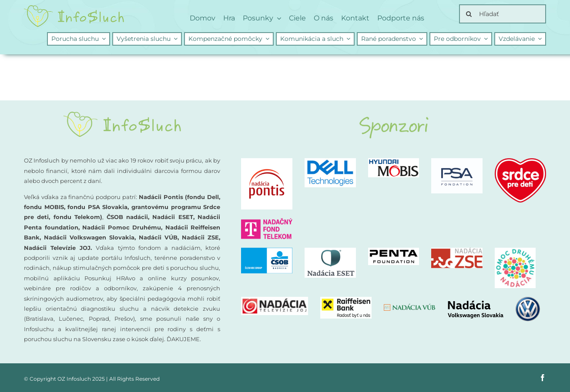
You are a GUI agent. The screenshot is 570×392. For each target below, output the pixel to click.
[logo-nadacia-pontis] (267, 161)
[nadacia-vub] (409, 307)
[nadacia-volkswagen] (494, 300)
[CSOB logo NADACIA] (267, 251)
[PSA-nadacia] (457, 161)
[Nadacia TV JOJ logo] (275, 300)
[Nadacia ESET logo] (330, 251)
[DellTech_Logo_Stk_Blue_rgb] (330, 161)
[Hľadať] (503, 14)
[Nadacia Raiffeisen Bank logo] (346, 300)
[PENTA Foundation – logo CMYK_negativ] (394, 251)
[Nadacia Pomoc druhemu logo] (515, 251)
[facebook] (543, 378)
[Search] (469, 14)
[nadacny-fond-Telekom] (267, 221)
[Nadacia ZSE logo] (457, 251)
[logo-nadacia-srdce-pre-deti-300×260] (520, 161)
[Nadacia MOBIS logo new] (394, 161)
